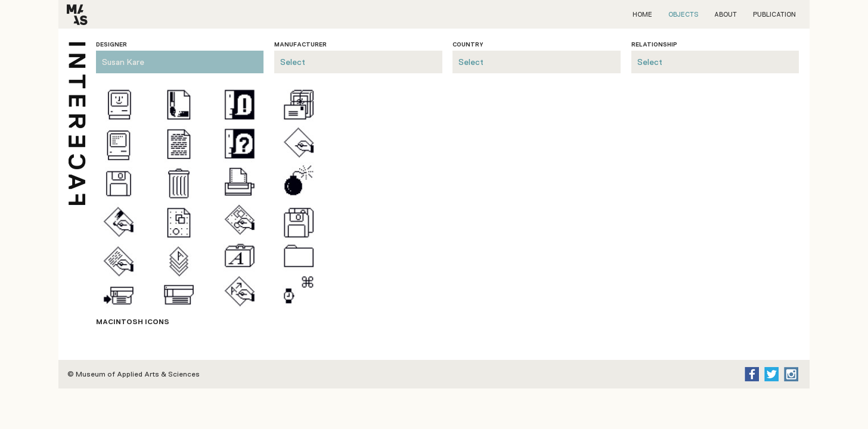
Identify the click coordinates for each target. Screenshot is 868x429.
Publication (774, 14)
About (726, 14)
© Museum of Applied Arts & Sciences (134, 374)
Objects (683, 14)
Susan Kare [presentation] (123, 62)
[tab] (180, 57)
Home (642, 14)
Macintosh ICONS (133, 322)
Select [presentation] (293, 62)
